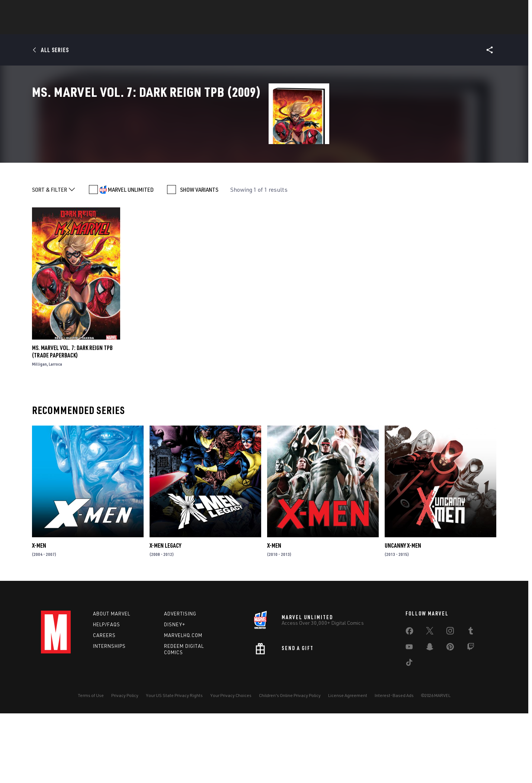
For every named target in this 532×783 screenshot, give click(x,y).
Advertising (180, 683)
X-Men (39, 615)
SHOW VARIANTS (199, 259)
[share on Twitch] (471, 718)
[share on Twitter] (430, 702)
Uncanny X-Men (403, 615)
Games (253, 26)
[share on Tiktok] (409, 733)
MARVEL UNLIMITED (131, 259)
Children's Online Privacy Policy (290, 765)
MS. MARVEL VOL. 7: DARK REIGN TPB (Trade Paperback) (72, 421)
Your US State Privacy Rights (174, 765)
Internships (109, 716)
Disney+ (175, 694)
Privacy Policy (125, 765)
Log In (68, 10)
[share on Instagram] (450, 702)
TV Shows (315, 26)
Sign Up (92, 10)
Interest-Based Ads (394, 765)
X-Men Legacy (165, 615)
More (374, 26)
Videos (347, 26)
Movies (282, 26)
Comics (181, 26)
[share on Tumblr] (471, 702)
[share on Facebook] (409, 702)
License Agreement (348, 765)
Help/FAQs (107, 694)
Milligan (39, 434)
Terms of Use (91, 765)
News (154, 26)
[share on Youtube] (409, 718)
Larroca (55, 434)
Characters (218, 26)
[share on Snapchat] (430, 718)
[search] (478, 9)
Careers (104, 705)
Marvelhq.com (183, 705)
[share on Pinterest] (450, 718)
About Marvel (112, 683)
